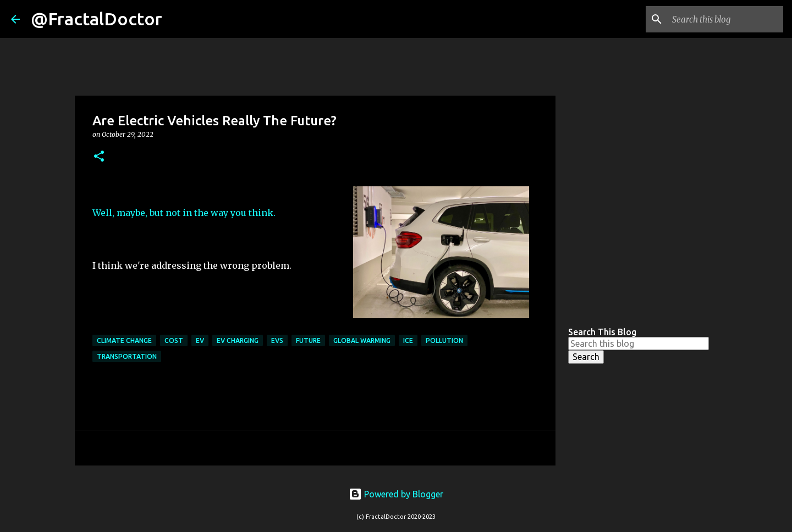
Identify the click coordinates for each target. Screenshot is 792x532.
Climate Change (124, 340)
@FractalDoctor (97, 19)
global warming (362, 340)
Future (308, 340)
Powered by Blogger (396, 494)
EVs (277, 340)
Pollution (444, 340)
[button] (99, 157)
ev (200, 340)
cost (174, 340)
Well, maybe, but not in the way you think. (184, 213)
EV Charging (238, 340)
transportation (127, 356)
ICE (408, 340)
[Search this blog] (725, 19)
